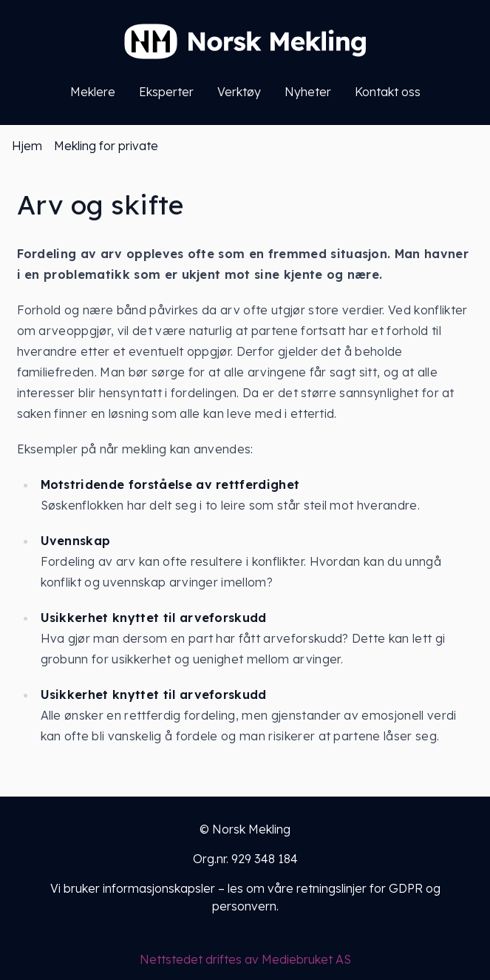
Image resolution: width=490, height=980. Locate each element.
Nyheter (308, 92)
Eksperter (166, 92)
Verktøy (239, 92)
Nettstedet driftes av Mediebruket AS (245, 959)
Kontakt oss (388, 92)
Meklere (93, 92)
